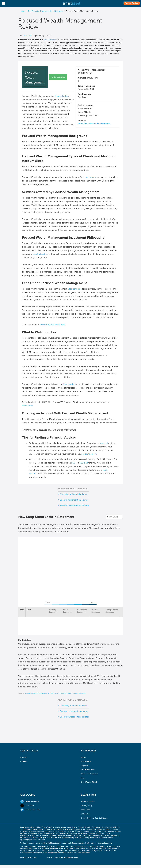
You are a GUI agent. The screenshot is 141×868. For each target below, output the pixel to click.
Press (83, 778)
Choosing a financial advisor (74, 494)
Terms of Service (88, 801)
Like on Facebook (30, 801)
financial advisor (63, 96)
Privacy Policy (87, 806)
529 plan (84, 463)
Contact (24, 757)
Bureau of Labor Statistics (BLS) (37, 693)
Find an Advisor (132, 3)
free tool (104, 443)
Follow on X (27, 806)
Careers (24, 761)
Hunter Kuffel (27, 36)
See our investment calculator (74, 506)
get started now (89, 454)
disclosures (27, 406)
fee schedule (75, 289)
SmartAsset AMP (88, 770)
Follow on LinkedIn (30, 810)
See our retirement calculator (74, 500)
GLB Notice (86, 814)
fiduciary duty (69, 384)
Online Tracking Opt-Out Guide (94, 818)
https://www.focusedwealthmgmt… (95, 124)
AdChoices (85, 810)
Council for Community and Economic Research (68, 693)
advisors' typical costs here (52, 325)
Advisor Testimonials (89, 774)
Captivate (85, 766)
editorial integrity (50, 40)
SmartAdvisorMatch (89, 782)
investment (91, 177)
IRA (73, 463)
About (84, 757)
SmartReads (86, 761)
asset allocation (40, 254)
